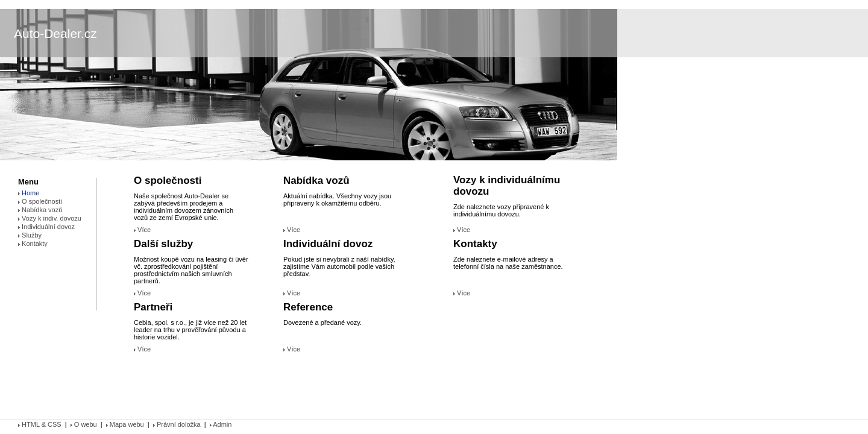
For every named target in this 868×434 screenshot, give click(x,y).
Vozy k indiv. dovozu (50, 218)
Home (29, 193)
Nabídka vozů (316, 181)
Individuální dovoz (328, 244)
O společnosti (168, 181)
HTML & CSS (41, 424)
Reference (308, 307)
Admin (221, 424)
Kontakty (475, 244)
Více (142, 230)
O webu (84, 424)
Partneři (153, 307)
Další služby (163, 244)
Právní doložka (177, 424)
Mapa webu (125, 424)
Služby (30, 235)
